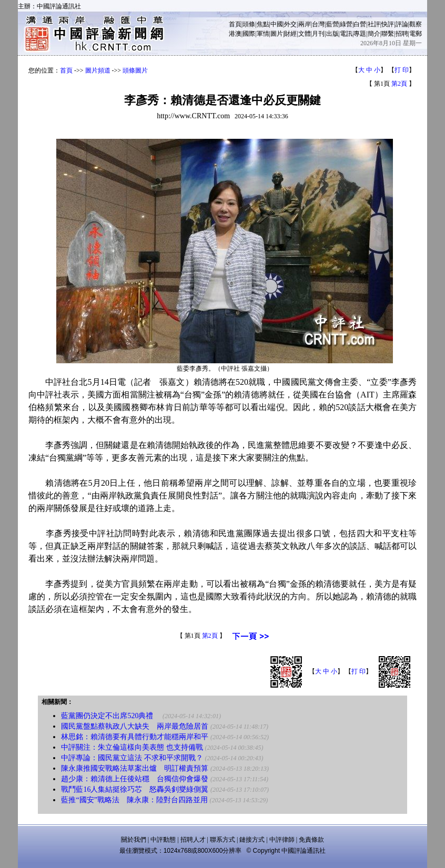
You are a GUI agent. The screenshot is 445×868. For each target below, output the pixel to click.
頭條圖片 (135, 70)
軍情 (263, 34)
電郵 (416, 34)
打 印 (402, 70)
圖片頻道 (98, 70)
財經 (290, 34)
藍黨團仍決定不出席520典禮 (111, 716)
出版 (332, 34)
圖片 (277, 34)
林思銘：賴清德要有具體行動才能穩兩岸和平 (135, 737)
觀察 (416, 24)
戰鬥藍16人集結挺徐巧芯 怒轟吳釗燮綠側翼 (135, 789)
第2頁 (399, 84)
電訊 (346, 34)
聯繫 (388, 34)
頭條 (249, 24)
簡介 (374, 34)
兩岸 (305, 24)
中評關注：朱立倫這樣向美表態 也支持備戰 (132, 747)
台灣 (318, 24)
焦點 (263, 24)
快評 (388, 24)
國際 (249, 34)
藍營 (332, 24)
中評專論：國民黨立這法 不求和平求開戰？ (132, 758)
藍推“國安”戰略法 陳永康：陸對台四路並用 (134, 800)
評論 (402, 24)
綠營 (346, 24)
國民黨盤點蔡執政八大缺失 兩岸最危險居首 (135, 726)
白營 (360, 24)
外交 (290, 24)
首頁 (235, 24)
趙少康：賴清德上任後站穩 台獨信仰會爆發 (135, 779)
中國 (277, 24)
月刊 (318, 34)
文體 (305, 34)
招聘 (402, 34)
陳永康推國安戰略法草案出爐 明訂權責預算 (135, 768)
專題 (360, 34)
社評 (374, 24)
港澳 (235, 34)
